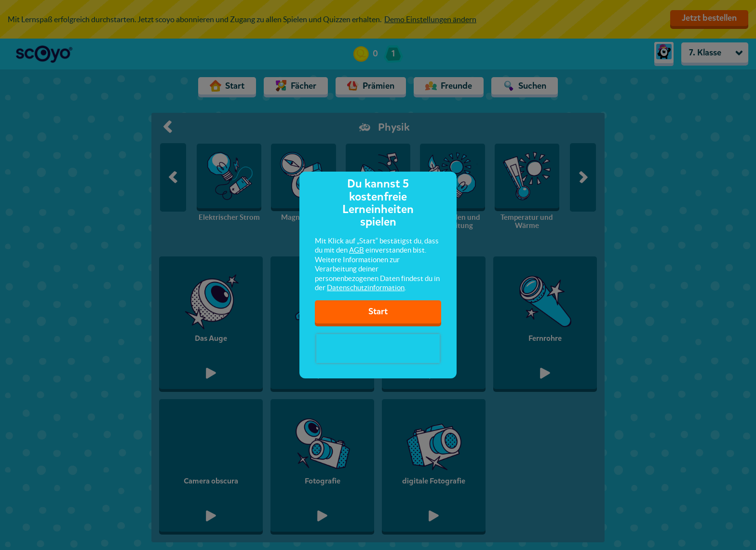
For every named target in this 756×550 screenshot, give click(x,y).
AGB (357, 250)
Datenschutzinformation (366, 288)
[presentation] (378, 349)
